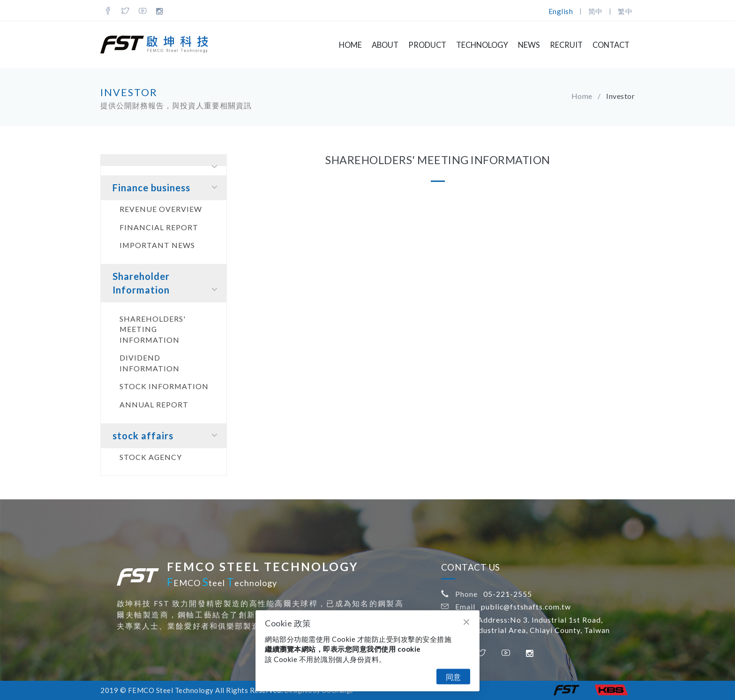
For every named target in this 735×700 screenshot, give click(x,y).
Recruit (566, 45)
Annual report (154, 404)
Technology (482, 45)
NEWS (529, 45)
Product (427, 45)
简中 (596, 11)
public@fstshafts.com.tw (526, 606)
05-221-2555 (508, 594)
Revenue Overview (161, 209)
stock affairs (167, 435)
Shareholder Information (167, 283)
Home (350, 45)
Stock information (164, 386)
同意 (453, 677)
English (561, 11)
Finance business (167, 187)
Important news (157, 245)
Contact (611, 45)
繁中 (625, 11)
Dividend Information (150, 363)
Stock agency (151, 457)
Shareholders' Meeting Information (153, 329)
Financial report (159, 227)
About (385, 45)
